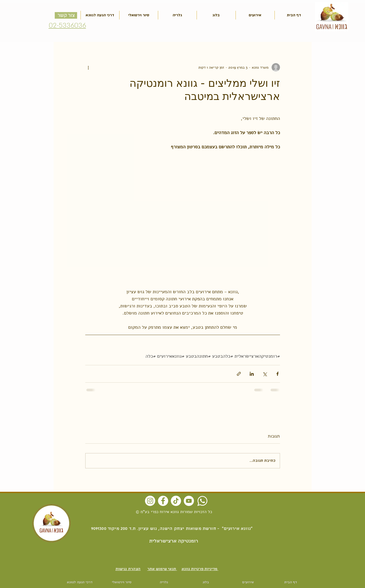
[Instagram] (150, 501)
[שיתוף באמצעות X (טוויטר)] (265, 374)
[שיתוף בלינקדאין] (252, 374)
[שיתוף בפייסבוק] (277, 374)
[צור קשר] (66, 15)
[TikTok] (176, 501)
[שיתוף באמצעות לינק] (239, 374)
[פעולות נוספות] (88, 67)
